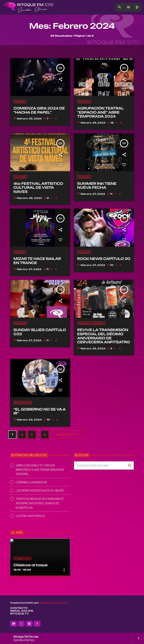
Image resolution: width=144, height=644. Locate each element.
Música (20, 102)
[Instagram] (29, 624)
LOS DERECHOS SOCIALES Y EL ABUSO (40, 490)
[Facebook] (37, 624)
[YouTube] (13, 624)
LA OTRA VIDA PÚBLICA (30, 516)
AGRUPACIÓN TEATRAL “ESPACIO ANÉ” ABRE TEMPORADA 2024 (101, 112)
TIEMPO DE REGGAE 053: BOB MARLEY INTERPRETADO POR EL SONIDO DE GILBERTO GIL (40, 503)
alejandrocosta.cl (54, 603)
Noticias (84, 102)
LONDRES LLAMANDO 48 (31, 482)
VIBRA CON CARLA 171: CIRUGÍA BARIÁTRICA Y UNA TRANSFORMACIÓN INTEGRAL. (40, 470)
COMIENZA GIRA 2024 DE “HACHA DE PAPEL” (39, 110)
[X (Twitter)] (21, 624)
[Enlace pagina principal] (28, 7)
